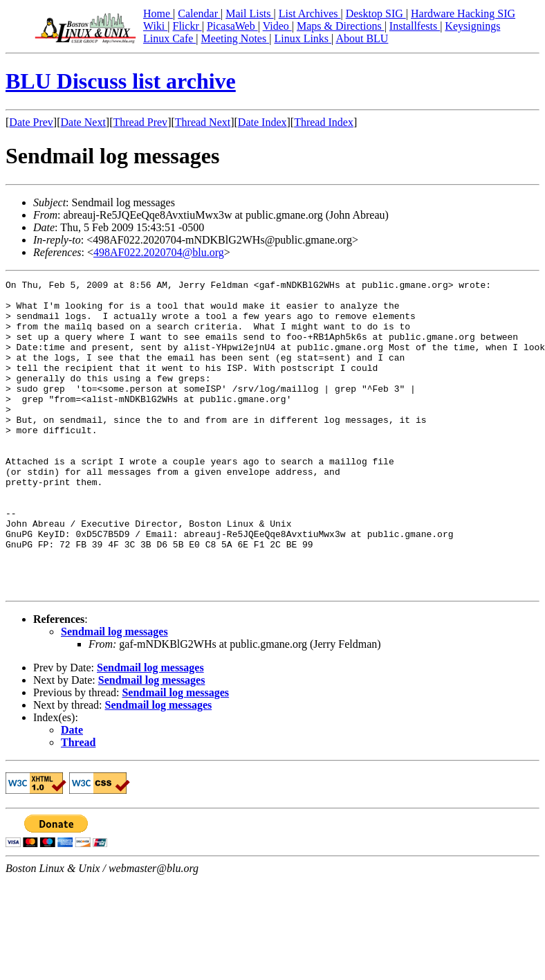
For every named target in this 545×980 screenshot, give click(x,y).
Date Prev (31, 122)
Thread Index (324, 122)
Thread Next (203, 122)
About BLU (362, 38)
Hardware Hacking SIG (463, 13)
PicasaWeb (232, 26)
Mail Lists (249, 13)
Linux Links (303, 38)
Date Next (83, 122)
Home (158, 13)
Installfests (415, 26)
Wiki (155, 26)
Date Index (262, 122)
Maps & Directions (341, 26)
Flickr (187, 26)
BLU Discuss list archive (121, 81)
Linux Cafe (169, 38)
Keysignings (472, 26)
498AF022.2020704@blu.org (159, 252)
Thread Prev (140, 122)
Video (277, 26)
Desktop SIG (376, 13)
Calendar (199, 13)
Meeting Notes (235, 38)
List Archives (310, 13)
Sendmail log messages (114, 694)
